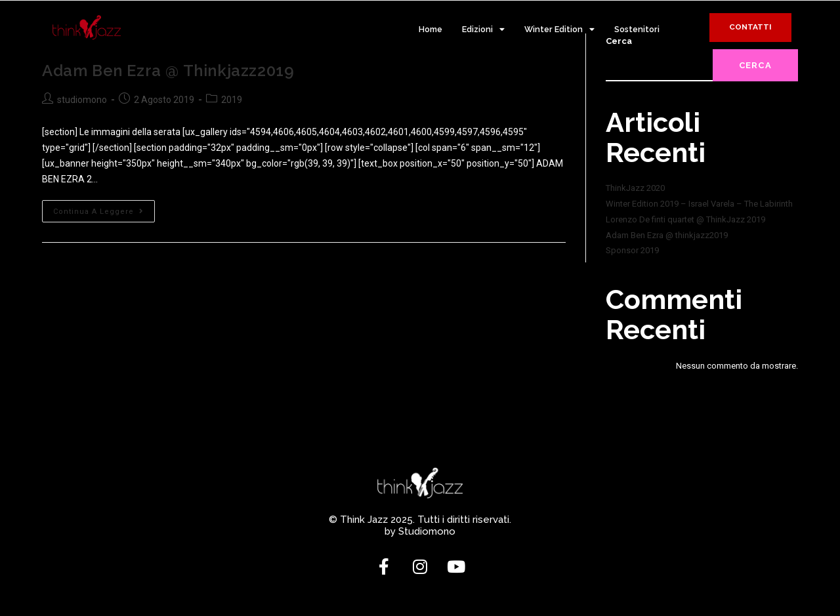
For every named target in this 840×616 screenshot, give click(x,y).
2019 (232, 100)
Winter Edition (559, 30)
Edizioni (483, 30)
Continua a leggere (104, 208)
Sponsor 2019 (632, 250)
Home (430, 29)
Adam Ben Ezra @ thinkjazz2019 (168, 71)
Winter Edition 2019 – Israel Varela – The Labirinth (699, 204)
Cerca (756, 65)
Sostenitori (637, 29)
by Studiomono (420, 531)
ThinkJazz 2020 (635, 188)
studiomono (82, 100)
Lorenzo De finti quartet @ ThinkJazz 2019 (685, 219)
